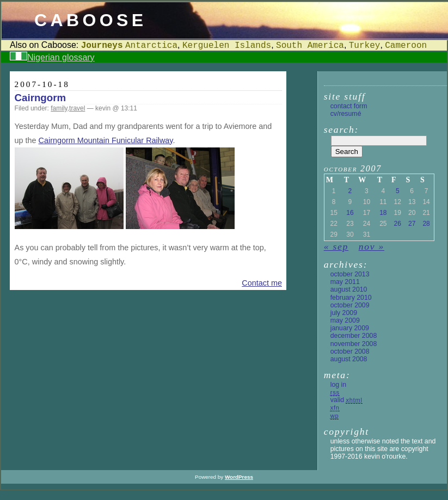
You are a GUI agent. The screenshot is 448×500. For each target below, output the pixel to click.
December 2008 (354, 336)
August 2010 (349, 289)
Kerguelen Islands (227, 46)
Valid (346, 400)
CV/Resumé (346, 114)
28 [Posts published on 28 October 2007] (426, 224)
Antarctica (151, 46)
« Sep (336, 246)
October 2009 (350, 305)
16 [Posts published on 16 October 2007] (350, 213)
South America (310, 46)
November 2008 (354, 344)
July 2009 (344, 313)
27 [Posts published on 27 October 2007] (412, 224)
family (59, 108)
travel (77, 108)
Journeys (102, 46)
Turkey (365, 46)
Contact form (349, 106)
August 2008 (349, 359)
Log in (338, 385)
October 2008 (350, 351)
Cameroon (406, 46)
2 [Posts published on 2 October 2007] (350, 191)
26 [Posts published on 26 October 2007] (398, 224)
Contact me (262, 283)
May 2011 (345, 282)
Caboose (91, 20)
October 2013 (350, 274)
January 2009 (350, 328)
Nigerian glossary (61, 57)
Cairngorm (41, 98)
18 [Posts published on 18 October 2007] (383, 213)
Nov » (372, 246)
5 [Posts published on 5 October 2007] (398, 191)
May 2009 (345, 320)
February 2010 (351, 298)
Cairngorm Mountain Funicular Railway (106, 140)
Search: (341, 129)
